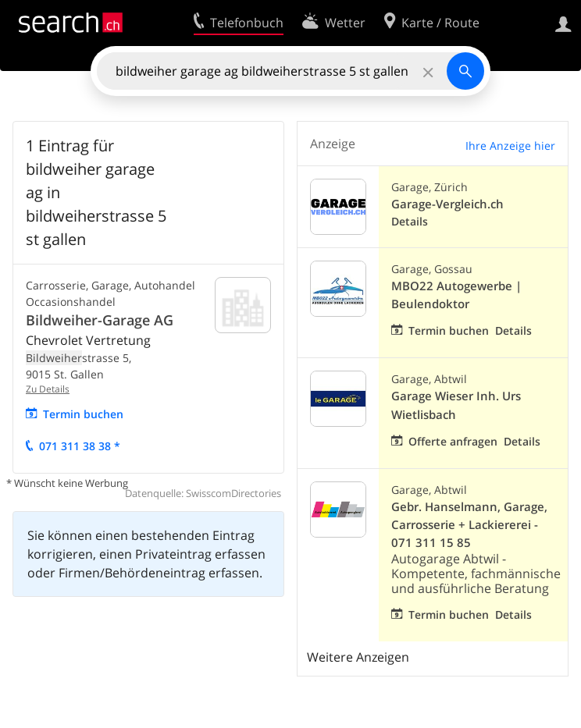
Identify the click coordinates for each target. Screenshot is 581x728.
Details (410, 221)
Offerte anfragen (453, 441)
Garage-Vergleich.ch (447, 204)
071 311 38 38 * (80, 446)
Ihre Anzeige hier (510, 146)
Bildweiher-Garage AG (100, 320)
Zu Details (48, 389)
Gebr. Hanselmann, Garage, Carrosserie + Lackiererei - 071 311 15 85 (469, 525)
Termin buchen (83, 414)
